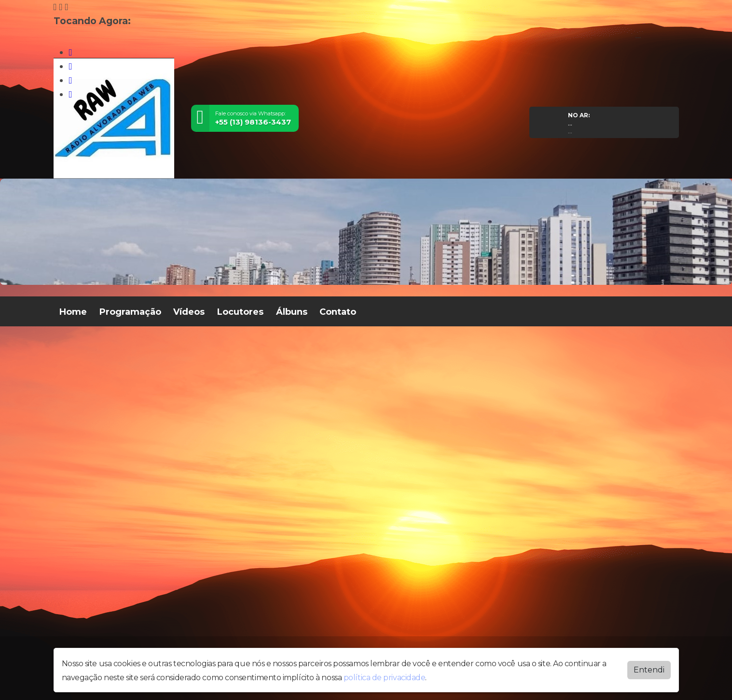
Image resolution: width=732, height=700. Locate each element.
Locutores (240, 312)
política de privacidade (385, 678)
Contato (338, 312)
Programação (130, 312)
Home (73, 312)
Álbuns (292, 312)
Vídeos (189, 312)
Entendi (649, 670)
